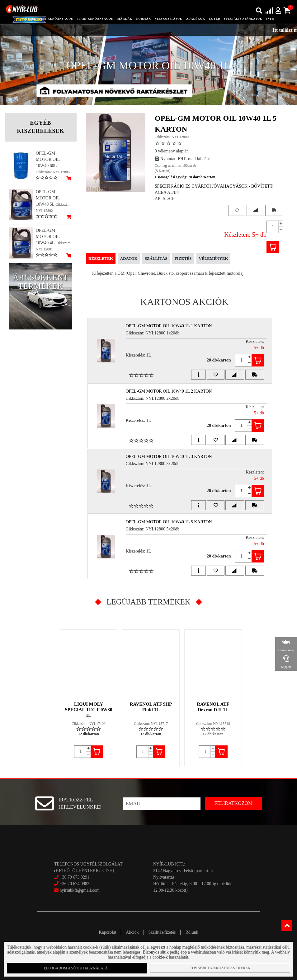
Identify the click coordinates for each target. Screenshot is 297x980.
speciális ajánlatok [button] (243, 19)
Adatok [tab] (129, 258)
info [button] (270, 19)
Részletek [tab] (101, 258)
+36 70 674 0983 (74, 884)
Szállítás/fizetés (162, 932)
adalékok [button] (196, 19)
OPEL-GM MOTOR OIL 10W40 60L (48, 159)
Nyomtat (165, 159)
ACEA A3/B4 (167, 192)
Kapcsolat (107, 932)
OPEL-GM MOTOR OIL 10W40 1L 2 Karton (169, 391)
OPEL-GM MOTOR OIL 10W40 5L (48, 198)
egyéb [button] (215, 19)
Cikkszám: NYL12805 (53, 172)
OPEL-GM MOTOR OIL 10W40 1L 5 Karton (169, 522)
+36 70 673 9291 (74, 877)
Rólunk (192, 932)
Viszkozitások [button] (169, 19)
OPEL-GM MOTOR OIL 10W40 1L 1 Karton (169, 326)
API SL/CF (165, 199)
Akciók (132, 932)
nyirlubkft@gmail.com (77, 890)
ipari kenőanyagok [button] (95, 19)
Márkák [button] (125, 19)
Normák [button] (144, 19)
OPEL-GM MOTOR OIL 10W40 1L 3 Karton (169, 457)
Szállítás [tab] (156, 258)
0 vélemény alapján (172, 151)
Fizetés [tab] (183, 258)
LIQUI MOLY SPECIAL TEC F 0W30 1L (88, 710)
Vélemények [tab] (214, 258)
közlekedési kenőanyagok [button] (48, 19)
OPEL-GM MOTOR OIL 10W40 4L (48, 237)
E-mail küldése (194, 159)
